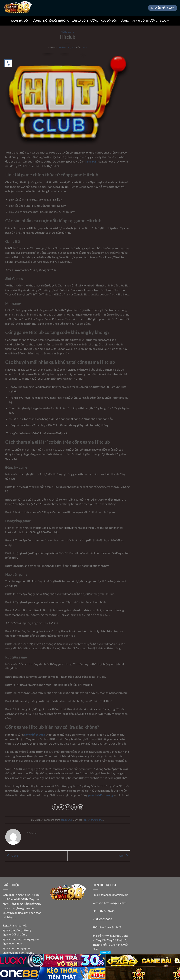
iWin (124, 855)
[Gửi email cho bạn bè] (68, 807)
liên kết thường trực (93, 820)
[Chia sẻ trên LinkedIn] (80, 807)
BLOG (164, 21)
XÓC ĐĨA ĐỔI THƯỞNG (115, 21)
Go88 (12, 855)
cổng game (68, 32)
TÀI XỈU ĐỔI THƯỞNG (144, 21)
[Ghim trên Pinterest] (74, 807)
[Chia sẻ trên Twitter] (61, 807)
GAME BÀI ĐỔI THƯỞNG (26, 21)
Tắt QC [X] (105, 952)
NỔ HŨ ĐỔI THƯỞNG (56, 21)
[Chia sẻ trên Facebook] (55, 807)
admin (84, 47)
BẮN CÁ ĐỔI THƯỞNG (85, 21)
